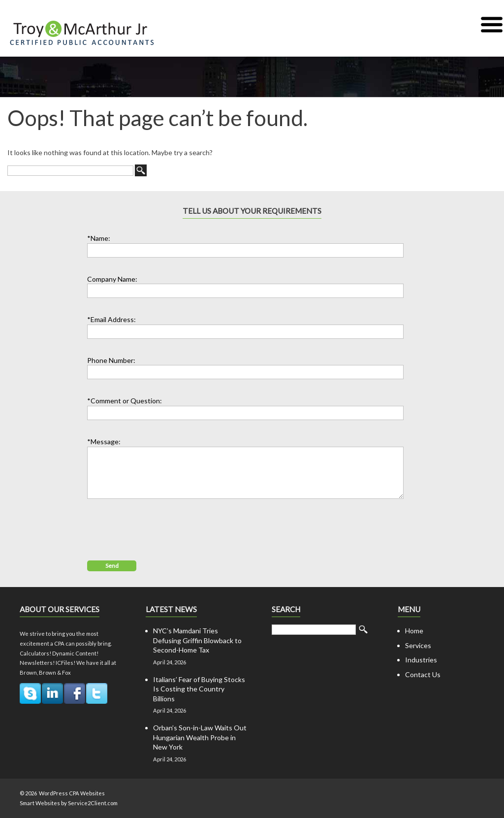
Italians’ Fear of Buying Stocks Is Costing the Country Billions (199, 689)
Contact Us (423, 674)
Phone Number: (111, 360)
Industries (421, 660)
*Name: (99, 238)
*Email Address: (111, 319)
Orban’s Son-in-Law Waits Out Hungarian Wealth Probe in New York (200, 737)
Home (414, 631)
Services (418, 645)
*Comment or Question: (125, 401)
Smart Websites (40, 803)
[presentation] (162, 528)
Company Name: (112, 279)
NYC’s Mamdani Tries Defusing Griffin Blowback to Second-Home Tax (197, 640)
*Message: (104, 442)
